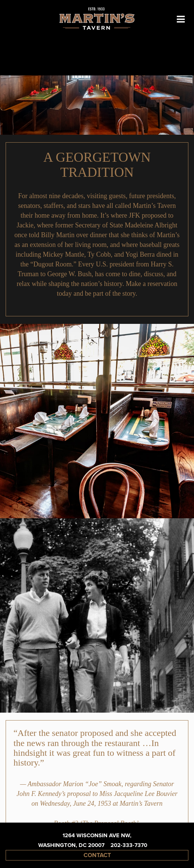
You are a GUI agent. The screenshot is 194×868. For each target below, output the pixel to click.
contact (97, 855)
